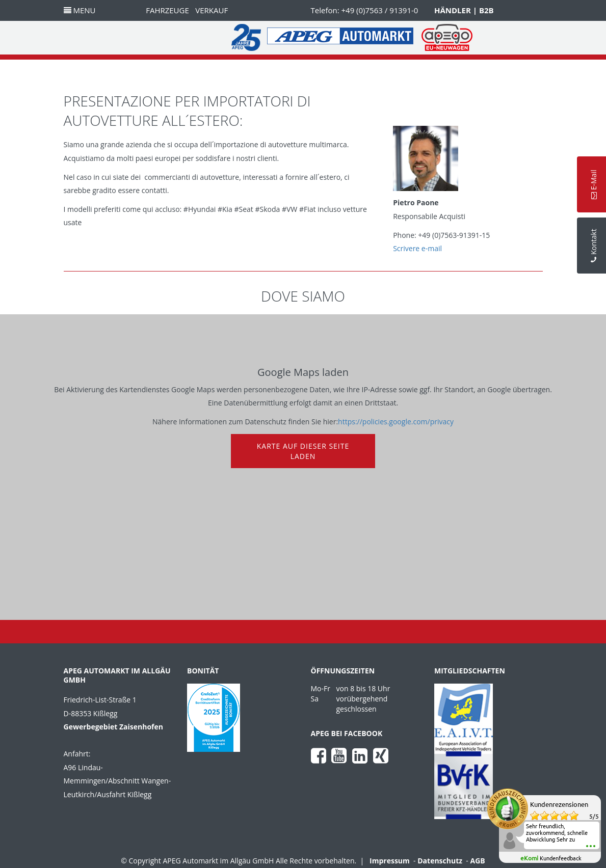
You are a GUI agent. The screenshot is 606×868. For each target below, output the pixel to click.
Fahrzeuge (167, 10)
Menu (80, 10)
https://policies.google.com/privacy (396, 422)
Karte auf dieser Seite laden (303, 451)
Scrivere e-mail (417, 248)
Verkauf (212, 10)
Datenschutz (440, 861)
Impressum (390, 861)
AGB (478, 861)
